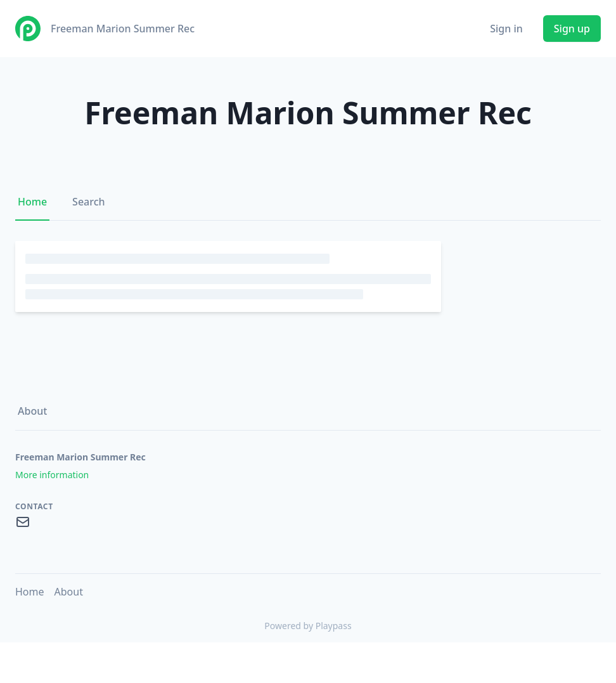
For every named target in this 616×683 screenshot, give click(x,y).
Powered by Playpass (308, 626)
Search (88, 202)
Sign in (506, 29)
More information (52, 475)
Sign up (572, 29)
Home (32, 202)
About (32, 411)
